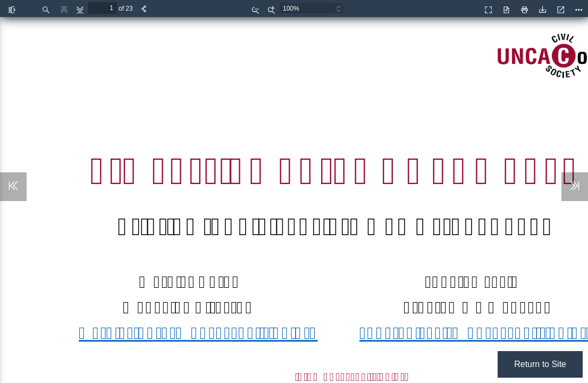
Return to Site (540, 364)
